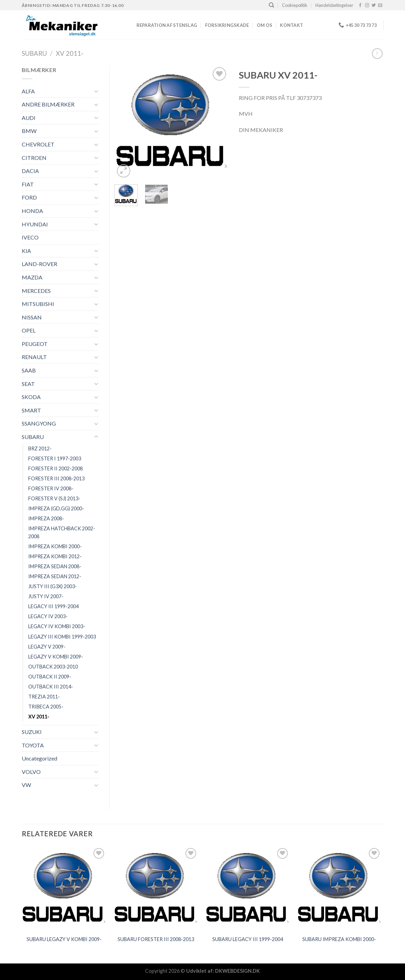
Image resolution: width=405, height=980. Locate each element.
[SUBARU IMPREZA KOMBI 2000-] (339, 889)
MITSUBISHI (38, 304)
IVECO (30, 237)
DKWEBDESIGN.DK (237, 971)
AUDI (29, 118)
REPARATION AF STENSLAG (167, 25)
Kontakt (291, 25)
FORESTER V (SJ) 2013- (54, 498)
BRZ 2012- (40, 448)
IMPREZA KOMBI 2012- (55, 556)
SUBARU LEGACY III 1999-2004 (248, 939)
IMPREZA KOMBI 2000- (55, 546)
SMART (31, 410)
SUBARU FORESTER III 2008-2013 (156, 939)
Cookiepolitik (295, 5)
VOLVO (31, 772)
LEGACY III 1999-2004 (53, 606)
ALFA (28, 91)
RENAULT (34, 357)
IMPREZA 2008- (46, 518)
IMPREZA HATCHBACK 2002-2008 (62, 532)
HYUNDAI (35, 224)
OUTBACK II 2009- (50, 677)
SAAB (29, 370)
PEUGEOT (35, 344)
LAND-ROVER (39, 264)
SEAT (28, 384)
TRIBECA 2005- (46, 707)
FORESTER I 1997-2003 (55, 458)
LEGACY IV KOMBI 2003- (57, 626)
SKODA (31, 397)
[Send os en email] (380, 6)
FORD (29, 197)
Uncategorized (39, 758)
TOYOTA (33, 745)
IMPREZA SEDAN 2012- (55, 576)
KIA (26, 251)
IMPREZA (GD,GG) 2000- (56, 508)
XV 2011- (70, 53)
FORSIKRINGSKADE (227, 25)
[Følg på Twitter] (374, 6)
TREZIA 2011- (44, 697)
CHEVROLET (38, 144)
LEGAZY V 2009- (47, 647)
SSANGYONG (39, 423)
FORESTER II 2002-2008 (55, 468)
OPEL (29, 330)
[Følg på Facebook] (360, 6)
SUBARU (34, 53)
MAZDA (32, 277)
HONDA (32, 211)
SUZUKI (32, 732)
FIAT (28, 184)
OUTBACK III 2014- (51, 687)
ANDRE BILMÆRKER (48, 104)
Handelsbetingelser (334, 5)
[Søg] (271, 5)
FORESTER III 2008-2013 (56, 478)
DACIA (30, 171)
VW (26, 785)
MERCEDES (36, 291)
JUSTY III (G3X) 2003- (53, 586)
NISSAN (32, 317)
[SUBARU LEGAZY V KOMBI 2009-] (64, 889)
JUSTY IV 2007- (46, 596)
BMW (29, 131)
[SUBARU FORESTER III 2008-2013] (156, 889)
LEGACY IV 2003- (48, 616)
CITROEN (34, 158)
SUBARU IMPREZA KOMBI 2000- (339, 939)
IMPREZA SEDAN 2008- (55, 566)
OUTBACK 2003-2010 (53, 667)
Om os (265, 25)
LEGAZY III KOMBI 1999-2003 (62, 637)
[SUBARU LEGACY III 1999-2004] (248, 889)
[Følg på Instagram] (367, 6)
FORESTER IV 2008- (51, 488)
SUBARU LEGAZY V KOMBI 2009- (64, 939)
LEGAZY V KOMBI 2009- (56, 657)
